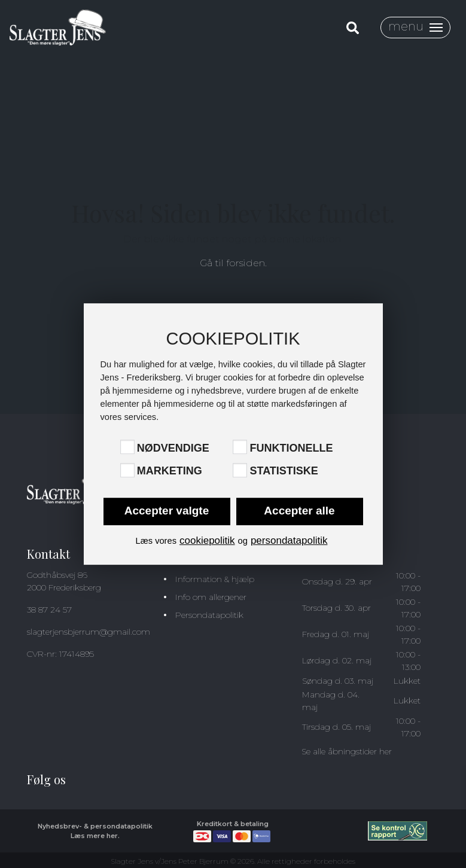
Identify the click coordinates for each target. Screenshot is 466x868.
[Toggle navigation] (415, 28)
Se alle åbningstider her (347, 751)
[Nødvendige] (127, 447)
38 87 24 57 (49, 610)
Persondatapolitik (209, 615)
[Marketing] (127, 470)
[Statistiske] (240, 470)
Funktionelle (291, 448)
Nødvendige (173, 448)
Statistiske (284, 471)
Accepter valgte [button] (167, 511)
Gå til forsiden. (233, 263)
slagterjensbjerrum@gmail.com (89, 632)
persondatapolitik (289, 540)
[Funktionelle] (240, 447)
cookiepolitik (207, 540)
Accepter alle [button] (299, 511)
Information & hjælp (215, 579)
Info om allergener (211, 597)
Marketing (170, 471)
